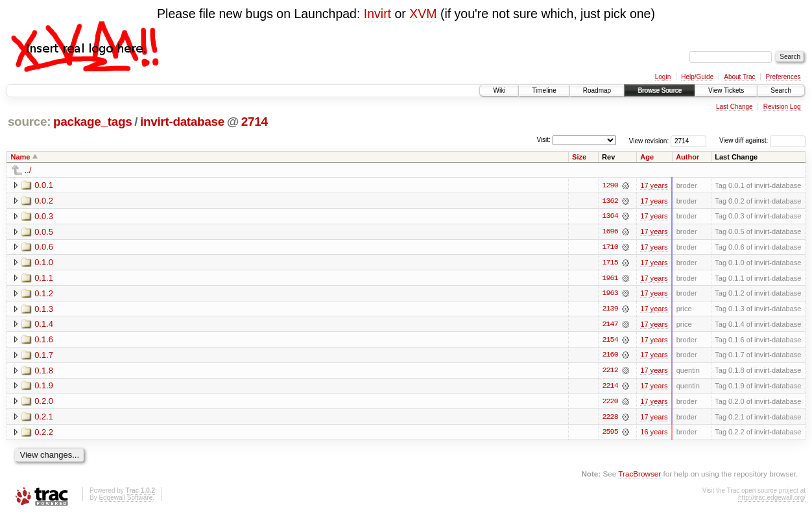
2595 (610, 434)
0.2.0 (44, 403)
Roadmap (597, 90)
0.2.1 (44, 418)
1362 (610, 201)
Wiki (499, 90)
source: (29, 122)
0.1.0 (44, 263)
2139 (610, 310)
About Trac (739, 77)
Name (21, 157)
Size (579, 157)
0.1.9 (44, 387)
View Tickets (726, 90)
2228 (610, 419)
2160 (610, 357)
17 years (654, 185)
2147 (610, 325)
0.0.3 (44, 216)
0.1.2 (44, 294)
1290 (610, 185)
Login (663, 77)
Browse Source (660, 90)
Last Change (734, 107)
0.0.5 (44, 232)
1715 (610, 263)
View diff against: (762, 140)
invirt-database (182, 122)
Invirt (377, 14)
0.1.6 (44, 341)
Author (687, 157)
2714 (255, 122)
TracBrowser (639, 476)
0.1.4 (44, 325)
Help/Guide (697, 77)
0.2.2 (44, 434)
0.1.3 (44, 310)
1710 (610, 248)
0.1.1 (44, 278)
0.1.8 (44, 372)
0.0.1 (44, 185)
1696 (610, 232)
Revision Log (782, 107)
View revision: (649, 140)
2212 (610, 372)
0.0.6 (44, 247)
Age (647, 157)
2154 (610, 341)
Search (781, 90)
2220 (610, 403)
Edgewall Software (125, 500)
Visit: (543, 140)
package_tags (93, 122)
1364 (610, 217)
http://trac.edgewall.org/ (772, 500)
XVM (423, 14)
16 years (654, 434)
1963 (610, 294)
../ (28, 170)
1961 (610, 279)
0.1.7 (44, 356)
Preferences (783, 77)
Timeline (544, 90)
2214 (610, 388)
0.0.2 (44, 201)
